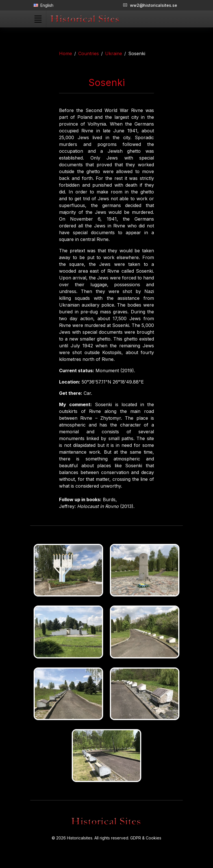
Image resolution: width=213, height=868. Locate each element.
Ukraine (114, 53)
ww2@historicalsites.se (150, 5)
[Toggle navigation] (38, 19)
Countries (89, 53)
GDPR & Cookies (146, 838)
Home (66, 53)
